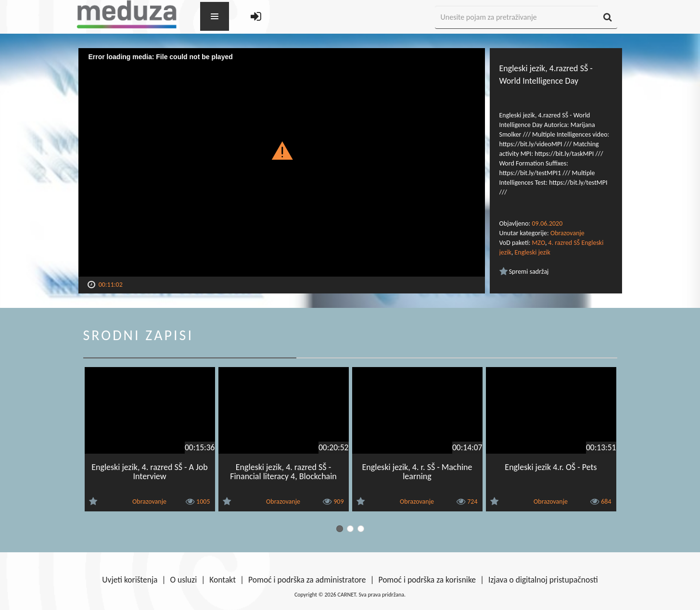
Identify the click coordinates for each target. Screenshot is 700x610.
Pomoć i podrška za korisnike (427, 580)
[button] (282, 150)
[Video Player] (282, 162)
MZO (539, 243)
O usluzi (184, 580)
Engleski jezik (532, 252)
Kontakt (223, 580)
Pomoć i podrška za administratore (307, 580)
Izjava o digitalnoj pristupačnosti (543, 580)
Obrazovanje (567, 233)
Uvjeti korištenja (130, 580)
